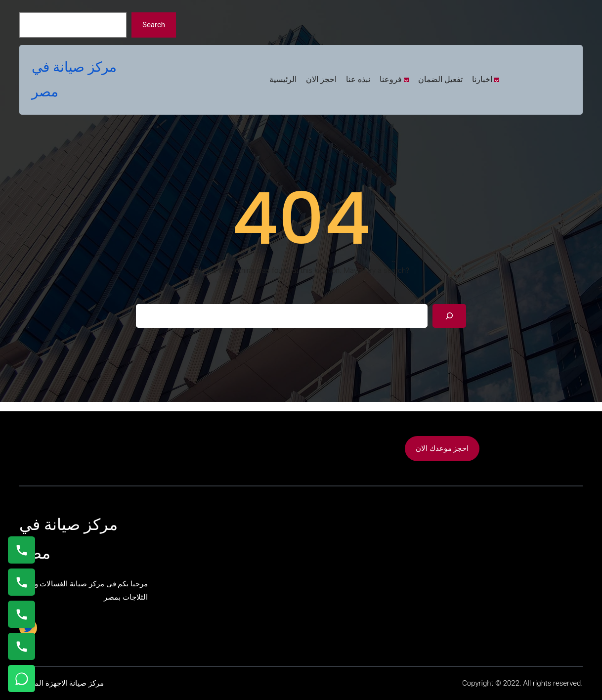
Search (154, 25)
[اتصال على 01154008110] (21, 550)
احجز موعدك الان (442, 448)
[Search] (449, 316)
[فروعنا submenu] (406, 80)
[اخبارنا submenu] (497, 80)
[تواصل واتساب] (21, 678)
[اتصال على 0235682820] (21, 582)
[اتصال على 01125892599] (21, 646)
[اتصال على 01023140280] (21, 614)
